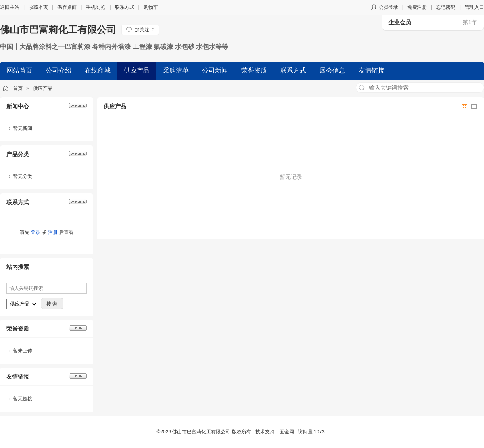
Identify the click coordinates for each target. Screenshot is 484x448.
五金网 (287, 432)
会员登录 (388, 7)
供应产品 (43, 88)
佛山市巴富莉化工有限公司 (58, 30)
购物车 (151, 7)
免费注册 (417, 7)
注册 (53, 232)
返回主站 (10, 7)
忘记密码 (446, 7)
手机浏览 (96, 7)
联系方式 (125, 7)
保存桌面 (67, 7)
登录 (35, 232)
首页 (18, 88)
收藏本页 (38, 7)
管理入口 (474, 7)
